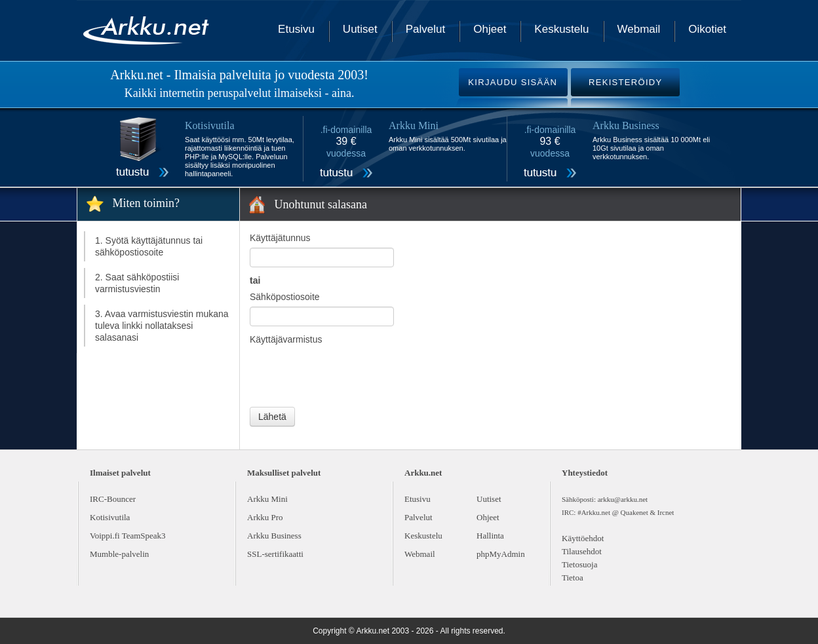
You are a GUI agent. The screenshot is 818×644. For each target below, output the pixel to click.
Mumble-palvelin (119, 554)
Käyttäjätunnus (280, 238)
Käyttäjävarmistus (286, 339)
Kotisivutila (110, 517)
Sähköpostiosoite (285, 297)
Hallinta (490, 536)
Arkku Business (274, 536)
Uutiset (360, 29)
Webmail (639, 29)
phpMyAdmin (501, 554)
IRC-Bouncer (113, 499)
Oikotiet (707, 29)
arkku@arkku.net (623, 499)
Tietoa (573, 578)
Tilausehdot (582, 551)
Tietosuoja (579, 564)
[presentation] (349, 375)
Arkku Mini (267, 499)
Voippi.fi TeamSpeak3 (128, 536)
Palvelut (425, 29)
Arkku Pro (265, 517)
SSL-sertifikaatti (275, 554)
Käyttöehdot (583, 538)
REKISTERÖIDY (625, 82)
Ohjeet (490, 29)
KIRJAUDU (513, 82)
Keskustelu (561, 29)
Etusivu (296, 29)
